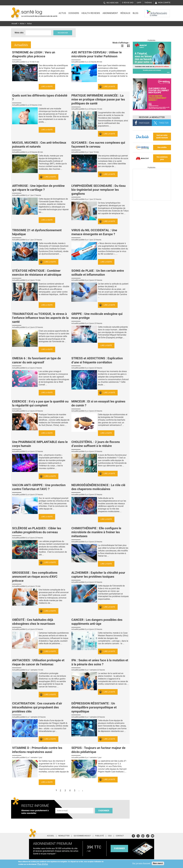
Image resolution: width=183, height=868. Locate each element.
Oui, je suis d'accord (141, 863)
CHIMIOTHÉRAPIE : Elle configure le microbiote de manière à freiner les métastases (96, 532)
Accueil (14, 24)
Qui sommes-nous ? (82, 836)
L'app (139, 3)
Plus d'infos (43, 864)
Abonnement (110, 13)
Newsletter (64, 836)
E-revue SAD (128, 3)
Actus (62, 13)
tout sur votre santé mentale (162, 136)
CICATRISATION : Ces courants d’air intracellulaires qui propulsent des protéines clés (37, 707)
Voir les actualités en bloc (128, 46)
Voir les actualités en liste (122, 46)
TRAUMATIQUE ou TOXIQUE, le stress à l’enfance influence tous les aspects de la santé (40, 318)
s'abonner (119, 848)
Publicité (99, 836)
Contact (120, 836)
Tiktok (148, 836)
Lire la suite (47, 87)
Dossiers (74, 13)
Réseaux (125, 13)
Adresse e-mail (62, 806)
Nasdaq (150, 11)
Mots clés (19, 33)
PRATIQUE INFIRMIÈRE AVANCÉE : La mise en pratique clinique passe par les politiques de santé (98, 99)
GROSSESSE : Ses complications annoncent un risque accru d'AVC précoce (35, 577)
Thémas (148, 3)
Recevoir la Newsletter (152, 117)
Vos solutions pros (162, 158)
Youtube (153, 836)
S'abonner (104, 811)
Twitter (138, 836)
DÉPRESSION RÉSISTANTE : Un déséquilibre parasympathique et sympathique (94, 707)
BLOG (135, 13)
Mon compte (164, 3)
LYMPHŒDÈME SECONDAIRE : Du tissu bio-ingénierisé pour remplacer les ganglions (98, 190)
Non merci (158, 863)
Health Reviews (91, 13)
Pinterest (143, 836)
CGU (110, 836)
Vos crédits (162, 147)
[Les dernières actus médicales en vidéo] (152, 200)
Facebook (133, 836)
